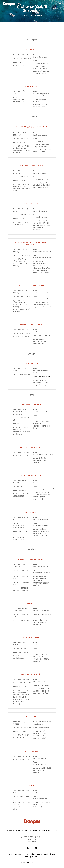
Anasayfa (25, 15)
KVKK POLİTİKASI (30, 854)
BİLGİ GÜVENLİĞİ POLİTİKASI (46, 854)
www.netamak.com (44, 377)
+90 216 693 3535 (32, 840)
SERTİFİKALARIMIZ (45, 830)
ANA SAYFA (11, 830)
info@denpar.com (32, 841)
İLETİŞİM (54, 830)
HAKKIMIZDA (19, 830)
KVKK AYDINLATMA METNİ (15, 854)
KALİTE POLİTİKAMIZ (31, 830)
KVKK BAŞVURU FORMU (32, 857)
